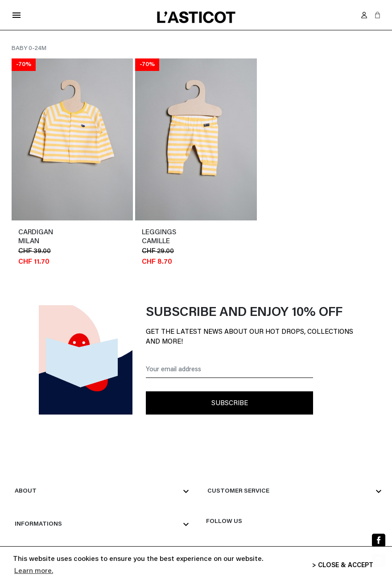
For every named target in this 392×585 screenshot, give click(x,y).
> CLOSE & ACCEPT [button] (343, 566)
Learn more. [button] (34, 571)
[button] (378, 15)
